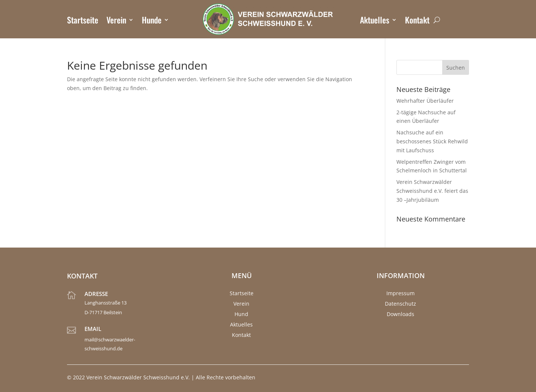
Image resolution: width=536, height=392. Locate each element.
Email (93, 329)
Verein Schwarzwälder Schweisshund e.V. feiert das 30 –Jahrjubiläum (432, 191)
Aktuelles (375, 21)
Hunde (152, 21)
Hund (241, 314)
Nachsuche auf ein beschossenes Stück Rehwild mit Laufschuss (432, 141)
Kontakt (417, 21)
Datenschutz (401, 304)
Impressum (401, 293)
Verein (116, 21)
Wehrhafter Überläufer (425, 101)
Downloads (401, 314)
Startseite (83, 21)
